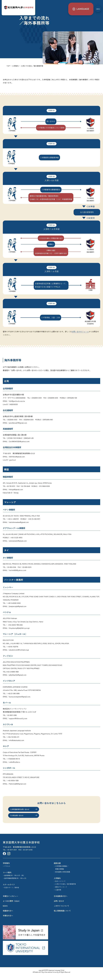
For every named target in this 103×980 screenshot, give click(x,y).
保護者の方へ (8, 916)
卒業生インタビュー (10, 901)
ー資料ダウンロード (60, 892)
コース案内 (7, 877)
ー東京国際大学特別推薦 (62, 877)
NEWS (5, 911)
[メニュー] (98, 7)
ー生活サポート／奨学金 (11, 892)
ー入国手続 (57, 895)
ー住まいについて (60, 886)
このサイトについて (61, 911)
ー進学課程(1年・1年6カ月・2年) (13, 880)
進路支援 (57, 868)
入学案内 (57, 883)
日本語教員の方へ (61, 901)
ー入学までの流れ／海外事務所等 (65, 889)
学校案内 (6, 868)
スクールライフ (9, 889)
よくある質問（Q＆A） (12, 906)
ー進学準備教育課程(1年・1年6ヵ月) (15, 883)
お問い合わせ (59, 906)
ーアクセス (7, 871)
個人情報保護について (62, 916)
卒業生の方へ (8, 920)
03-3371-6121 (12, 854)
